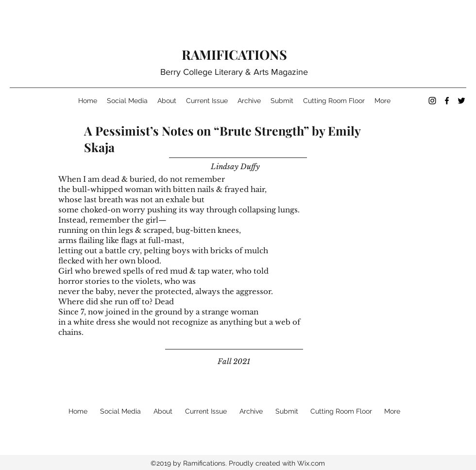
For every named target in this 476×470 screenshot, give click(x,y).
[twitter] (461, 101)
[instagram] (432, 101)
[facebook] (447, 101)
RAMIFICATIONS (234, 54)
